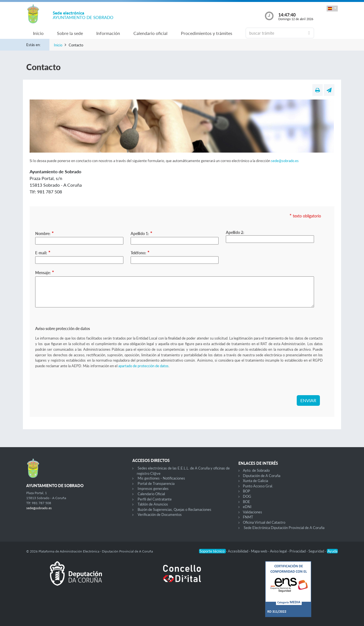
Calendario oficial (150, 33)
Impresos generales (153, 489)
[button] (332, 9)
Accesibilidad (238, 551)
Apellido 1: (142, 233)
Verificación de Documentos (160, 514)
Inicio (38, 33)
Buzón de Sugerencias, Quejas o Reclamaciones (174, 509)
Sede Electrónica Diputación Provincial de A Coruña (284, 528)
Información (108, 33)
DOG (247, 496)
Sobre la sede (70, 33)
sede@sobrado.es (285, 161)
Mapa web (259, 551)
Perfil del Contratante (155, 499)
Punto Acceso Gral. (258, 486)
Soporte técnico (212, 551)
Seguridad (317, 551)
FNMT (248, 517)
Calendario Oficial (151, 494)
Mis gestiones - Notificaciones (161, 478)
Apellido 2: (235, 232)
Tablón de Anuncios (153, 504)
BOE (246, 502)
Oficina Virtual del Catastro (264, 522)
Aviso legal (279, 551)
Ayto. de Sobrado (256, 470)
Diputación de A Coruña (262, 476)
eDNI (247, 507)
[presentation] (78, 384)
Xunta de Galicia (255, 481)
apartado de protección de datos (143, 366)
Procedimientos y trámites (207, 33)
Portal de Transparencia (156, 483)
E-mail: (43, 252)
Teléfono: (140, 252)
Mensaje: (45, 272)
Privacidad (298, 551)
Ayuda (332, 551)
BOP (246, 491)
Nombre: (45, 233)
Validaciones (252, 512)
